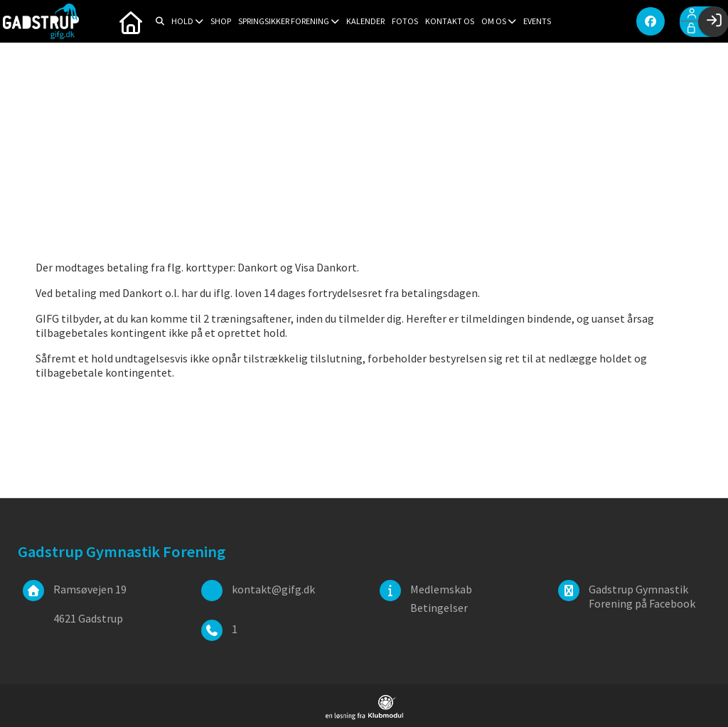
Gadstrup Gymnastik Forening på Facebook (642, 596)
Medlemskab (441, 589)
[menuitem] (131, 21)
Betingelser (439, 608)
